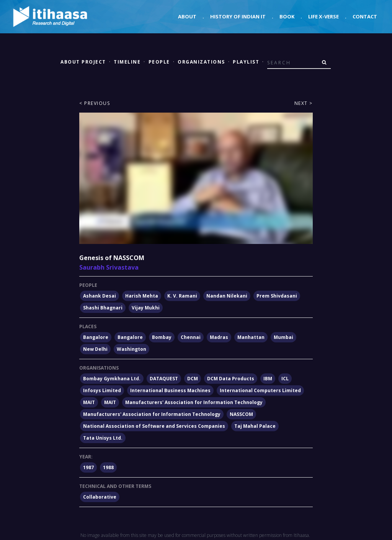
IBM (268, 379)
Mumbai (283, 337)
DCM (193, 379)
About (187, 16)
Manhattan (251, 337)
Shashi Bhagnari (103, 308)
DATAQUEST (164, 379)
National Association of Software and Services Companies (154, 426)
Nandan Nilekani (227, 296)
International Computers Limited (260, 390)
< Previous (95, 103)
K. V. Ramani (182, 296)
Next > (304, 103)
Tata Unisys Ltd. (103, 438)
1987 (88, 467)
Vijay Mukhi (146, 308)
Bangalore (96, 337)
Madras (219, 337)
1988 (108, 467)
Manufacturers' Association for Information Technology (194, 402)
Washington (131, 349)
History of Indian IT (238, 16)
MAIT (89, 402)
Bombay (162, 337)
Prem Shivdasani (277, 296)
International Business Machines (170, 390)
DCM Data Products (231, 379)
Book (287, 16)
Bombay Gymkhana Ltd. (112, 379)
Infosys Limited (102, 390)
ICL (285, 379)
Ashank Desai (100, 296)
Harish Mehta (142, 296)
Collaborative (100, 497)
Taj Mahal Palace (255, 426)
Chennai (191, 337)
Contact (365, 16)
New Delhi (95, 349)
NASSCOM (241, 414)
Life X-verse (323, 16)
